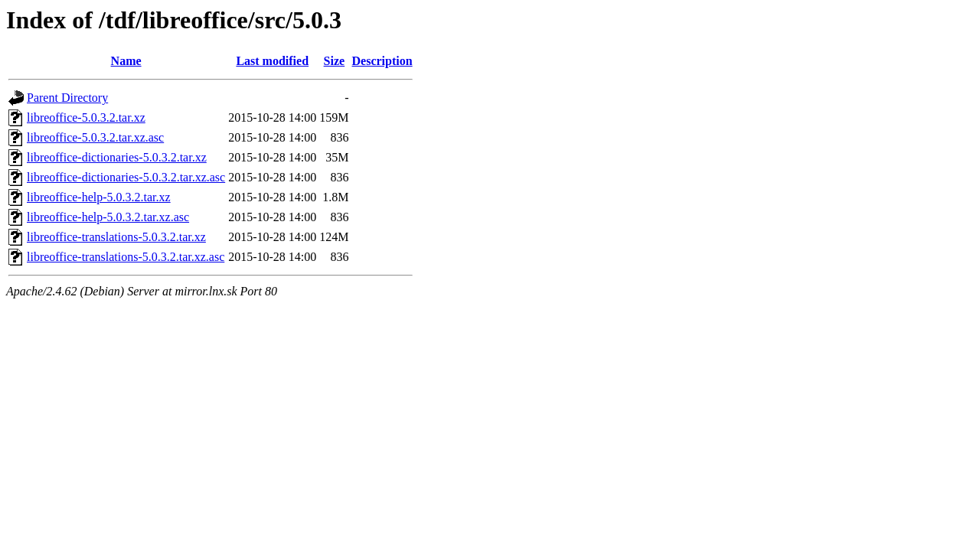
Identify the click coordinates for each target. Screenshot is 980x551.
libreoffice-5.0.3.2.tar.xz (86, 117)
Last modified (272, 61)
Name (126, 61)
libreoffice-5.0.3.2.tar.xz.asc (95, 137)
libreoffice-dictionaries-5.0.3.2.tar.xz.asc (126, 177)
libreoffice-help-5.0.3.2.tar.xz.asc (108, 217)
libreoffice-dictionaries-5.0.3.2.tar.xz (117, 157)
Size (335, 61)
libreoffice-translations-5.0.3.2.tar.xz (116, 237)
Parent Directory (67, 98)
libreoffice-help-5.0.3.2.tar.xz (99, 197)
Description (382, 61)
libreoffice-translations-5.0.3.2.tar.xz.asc (126, 257)
